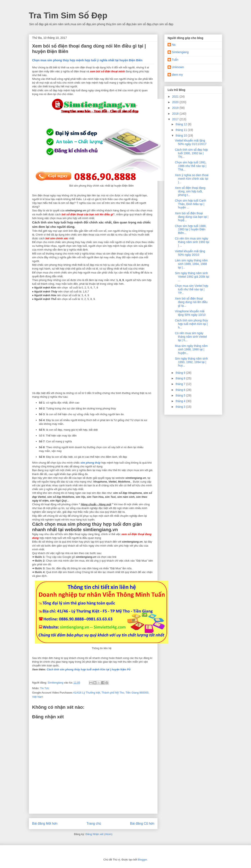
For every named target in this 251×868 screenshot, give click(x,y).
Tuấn (175, 60)
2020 (176, 102)
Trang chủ (94, 823)
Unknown (178, 67)
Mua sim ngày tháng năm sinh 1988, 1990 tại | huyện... (191, 349)
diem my (177, 75)
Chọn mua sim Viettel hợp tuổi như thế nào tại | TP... (192, 289)
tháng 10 (182, 135)
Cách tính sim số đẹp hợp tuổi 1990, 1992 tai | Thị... (191, 153)
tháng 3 (181, 407)
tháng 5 (181, 395)
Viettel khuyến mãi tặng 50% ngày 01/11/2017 (191, 142)
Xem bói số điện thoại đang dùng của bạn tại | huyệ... (192, 217)
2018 (176, 114)
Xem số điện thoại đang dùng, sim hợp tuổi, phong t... (190, 191)
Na (174, 45)
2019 (176, 108)
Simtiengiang (180, 52)
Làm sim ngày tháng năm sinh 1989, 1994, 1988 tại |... (191, 264)
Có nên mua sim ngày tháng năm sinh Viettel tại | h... (191, 337)
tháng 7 (181, 384)
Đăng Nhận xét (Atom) (99, 834)
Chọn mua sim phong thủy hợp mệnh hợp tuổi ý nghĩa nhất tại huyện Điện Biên (87, 60)
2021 (176, 97)
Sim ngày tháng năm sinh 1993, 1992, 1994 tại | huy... (191, 362)
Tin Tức (45, 688)
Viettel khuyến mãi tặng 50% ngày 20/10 (190, 253)
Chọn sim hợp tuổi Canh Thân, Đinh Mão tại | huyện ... (191, 204)
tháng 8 (181, 378)
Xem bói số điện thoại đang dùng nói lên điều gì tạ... (191, 302)
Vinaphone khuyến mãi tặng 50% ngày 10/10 (190, 313)
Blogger (142, 860)
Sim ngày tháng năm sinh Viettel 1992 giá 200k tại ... (192, 277)
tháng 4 (181, 401)
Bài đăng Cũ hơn (142, 823)
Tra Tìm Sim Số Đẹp (68, 15)
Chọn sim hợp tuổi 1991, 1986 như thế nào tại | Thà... (191, 166)
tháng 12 (182, 124)
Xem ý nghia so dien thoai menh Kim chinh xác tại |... (192, 179)
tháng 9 (181, 373)
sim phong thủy (91, 463)
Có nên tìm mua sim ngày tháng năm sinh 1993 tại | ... (192, 242)
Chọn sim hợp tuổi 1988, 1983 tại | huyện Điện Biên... (191, 230)
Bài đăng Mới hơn (45, 823)
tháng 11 (182, 130)
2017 (176, 119)
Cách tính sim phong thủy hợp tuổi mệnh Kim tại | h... (191, 324)
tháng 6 (181, 390)
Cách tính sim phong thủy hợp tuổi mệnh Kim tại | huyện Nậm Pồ (88, 669)
